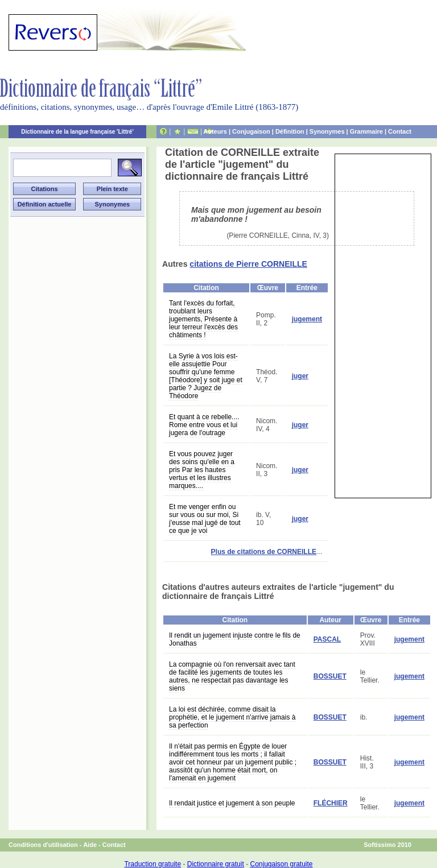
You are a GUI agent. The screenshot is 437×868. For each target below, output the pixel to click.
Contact (400, 131)
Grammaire (366, 131)
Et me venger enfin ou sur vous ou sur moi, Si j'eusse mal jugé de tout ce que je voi (205, 519)
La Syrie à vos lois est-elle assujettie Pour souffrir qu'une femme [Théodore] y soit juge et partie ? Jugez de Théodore (206, 376)
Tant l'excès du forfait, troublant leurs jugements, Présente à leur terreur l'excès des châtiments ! (203, 319)
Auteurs (215, 131)
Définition (290, 131)
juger (300, 376)
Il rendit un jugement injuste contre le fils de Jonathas (235, 639)
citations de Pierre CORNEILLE (248, 264)
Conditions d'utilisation (43, 845)
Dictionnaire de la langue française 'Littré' (77, 132)
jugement (307, 319)
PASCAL (327, 639)
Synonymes (327, 131)
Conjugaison (251, 131)
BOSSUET (330, 676)
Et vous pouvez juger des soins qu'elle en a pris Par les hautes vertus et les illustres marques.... (202, 470)
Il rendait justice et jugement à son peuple (232, 803)
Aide (90, 845)
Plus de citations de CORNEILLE (264, 552)
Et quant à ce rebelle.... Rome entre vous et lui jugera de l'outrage (204, 425)
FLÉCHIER (331, 803)
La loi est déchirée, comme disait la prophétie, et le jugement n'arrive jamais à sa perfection (232, 717)
